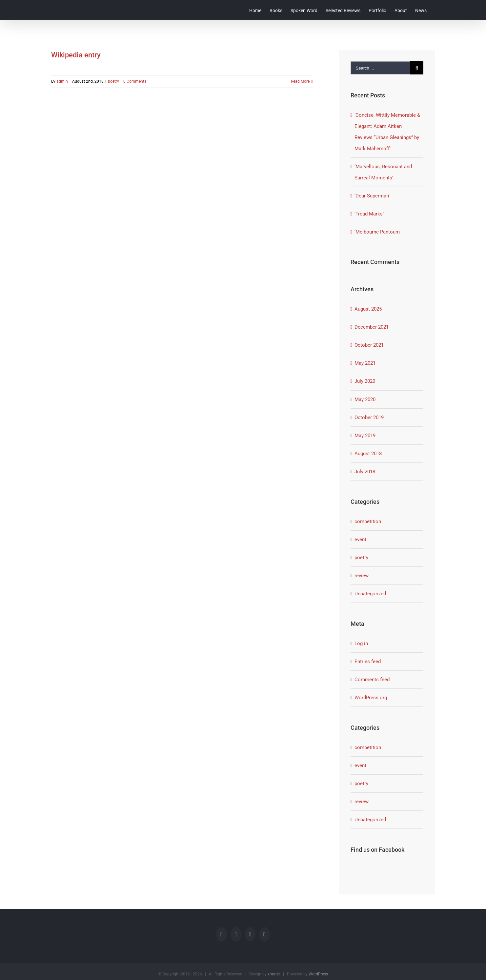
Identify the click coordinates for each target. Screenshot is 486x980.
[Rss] (250, 934)
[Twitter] (236, 934)
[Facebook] (222, 934)
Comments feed (372, 680)
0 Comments (135, 81)
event (360, 540)
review (362, 576)
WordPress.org (371, 698)
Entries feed (368, 662)
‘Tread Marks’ (369, 214)
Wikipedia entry (76, 55)
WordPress (318, 974)
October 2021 (369, 345)
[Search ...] (380, 68)
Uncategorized (370, 594)
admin (62, 81)
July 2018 (365, 472)
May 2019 (365, 436)
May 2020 (365, 399)
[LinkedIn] (264, 934)
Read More (300, 81)
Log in (361, 643)
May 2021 (365, 363)
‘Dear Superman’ (372, 196)
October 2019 (369, 418)
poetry (113, 81)
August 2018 (368, 454)
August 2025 (368, 309)
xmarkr (274, 974)
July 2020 (365, 381)
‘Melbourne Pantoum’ (377, 232)
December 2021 (372, 327)
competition (368, 521)
